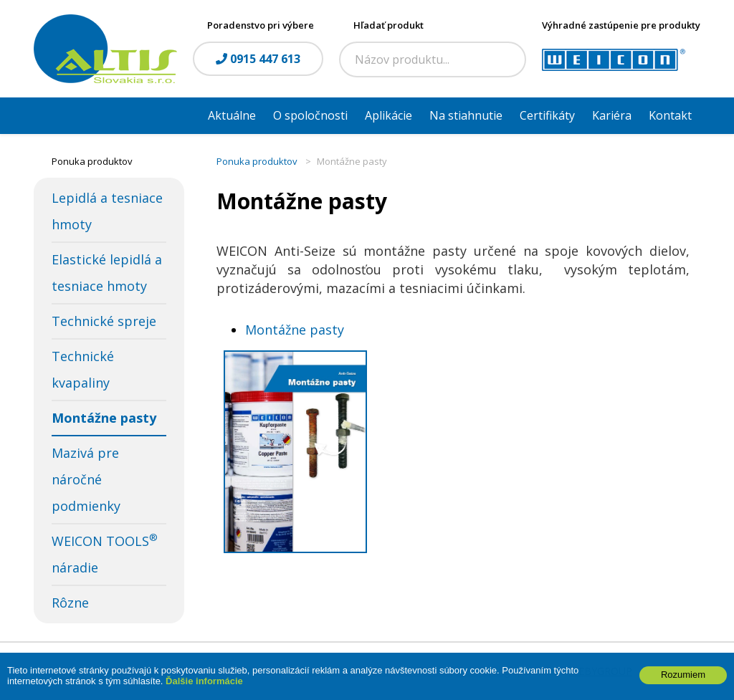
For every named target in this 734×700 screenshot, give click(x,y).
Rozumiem (683, 681)
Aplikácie (389, 115)
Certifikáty (547, 115)
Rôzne (70, 603)
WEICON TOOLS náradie (105, 553)
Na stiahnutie (466, 115)
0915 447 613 (258, 59)
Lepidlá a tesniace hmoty (107, 211)
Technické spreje (104, 321)
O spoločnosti (310, 115)
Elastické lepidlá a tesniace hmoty (107, 273)
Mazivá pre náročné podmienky (86, 479)
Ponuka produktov (257, 161)
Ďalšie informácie (204, 687)
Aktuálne (232, 115)
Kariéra (612, 115)
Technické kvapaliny (83, 369)
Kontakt (670, 115)
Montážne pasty (104, 418)
